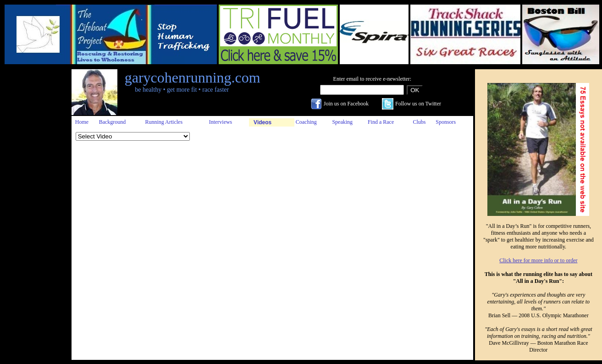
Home (82, 122)
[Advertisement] (33, 207)
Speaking (342, 122)
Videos (262, 122)
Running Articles (164, 122)
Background (113, 122)
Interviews (221, 122)
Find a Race (381, 122)
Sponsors (446, 122)
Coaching (306, 122)
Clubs (420, 122)
